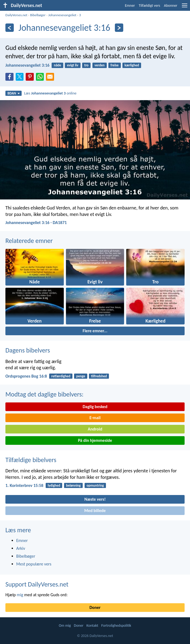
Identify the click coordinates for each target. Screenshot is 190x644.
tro (86, 65)
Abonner (171, 6)
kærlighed (132, 65)
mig (20, 595)
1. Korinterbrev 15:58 (24, 485)
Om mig (65, 626)
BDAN (14, 93)
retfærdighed (61, 376)
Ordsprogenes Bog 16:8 (26, 376)
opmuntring (95, 485)
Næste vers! (95, 499)
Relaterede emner (29, 241)
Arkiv (21, 548)
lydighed (54, 485)
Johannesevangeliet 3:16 (27, 65)
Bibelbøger (38, 15)
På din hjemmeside (95, 440)
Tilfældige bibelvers (31, 460)
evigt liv (73, 65)
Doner (95, 607)
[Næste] (119, 28)
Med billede (95, 511)
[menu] (185, 7)
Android (95, 429)
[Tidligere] (10, 28)
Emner (130, 6)
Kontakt (92, 626)
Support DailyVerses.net (37, 584)
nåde (57, 65)
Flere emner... (95, 331)
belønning (73, 485)
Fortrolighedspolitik (116, 626)
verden (99, 65)
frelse (115, 65)
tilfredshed (99, 376)
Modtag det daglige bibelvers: (44, 394)
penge (81, 376)
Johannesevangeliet (62, 15)
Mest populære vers (34, 564)
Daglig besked (95, 407)
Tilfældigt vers (149, 6)
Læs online (50, 93)
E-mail (95, 418)
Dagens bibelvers (28, 350)
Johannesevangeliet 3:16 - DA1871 (36, 223)
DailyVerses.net (16, 15)
